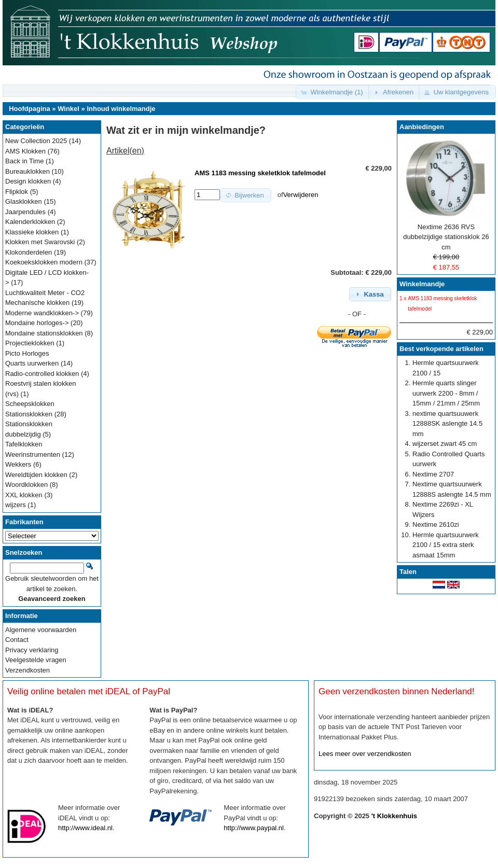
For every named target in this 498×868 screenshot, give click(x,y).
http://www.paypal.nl (254, 828)
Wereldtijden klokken (36, 475)
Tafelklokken (24, 444)
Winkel (68, 109)
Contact (17, 640)
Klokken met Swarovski (40, 242)
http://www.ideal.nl (85, 828)
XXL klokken (24, 495)
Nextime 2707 (433, 474)
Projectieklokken (30, 343)
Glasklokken (24, 201)
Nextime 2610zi (436, 524)
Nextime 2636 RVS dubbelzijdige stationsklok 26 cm (446, 237)
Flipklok (17, 192)
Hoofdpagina (29, 109)
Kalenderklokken (30, 222)
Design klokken (28, 181)
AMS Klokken (25, 151)
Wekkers (18, 464)
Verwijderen (301, 195)
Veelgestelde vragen (36, 660)
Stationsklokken (29, 414)
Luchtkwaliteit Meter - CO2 (45, 293)
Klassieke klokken (32, 232)
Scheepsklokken (30, 404)
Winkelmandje (422, 284)
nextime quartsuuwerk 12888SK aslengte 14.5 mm (447, 424)
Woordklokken (26, 485)
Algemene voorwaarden (41, 630)
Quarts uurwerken (32, 363)
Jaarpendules (25, 212)
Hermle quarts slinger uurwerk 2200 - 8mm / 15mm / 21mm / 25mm (446, 393)
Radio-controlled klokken (42, 374)
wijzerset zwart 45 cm (445, 444)
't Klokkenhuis (394, 816)
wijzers (16, 505)
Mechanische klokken (37, 303)
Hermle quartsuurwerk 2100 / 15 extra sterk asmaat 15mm (446, 545)
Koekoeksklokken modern (44, 262)
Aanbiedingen (422, 127)
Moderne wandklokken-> (42, 313)
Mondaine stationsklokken (44, 333)
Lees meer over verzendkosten (365, 754)
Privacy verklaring (32, 650)
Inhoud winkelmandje (121, 109)
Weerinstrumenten (33, 454)
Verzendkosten (27, 670)
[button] (333, 92)
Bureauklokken (27, 171)
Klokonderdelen (29, 252)
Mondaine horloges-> (37, 323)
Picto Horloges (27, 353)
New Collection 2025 (36, 141)
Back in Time (24, 161)
